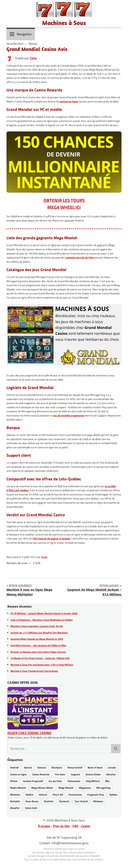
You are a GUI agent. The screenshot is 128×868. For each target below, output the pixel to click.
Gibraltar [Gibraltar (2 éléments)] (111, 774)
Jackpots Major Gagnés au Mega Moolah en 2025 (37, 639)
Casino (86, 826)
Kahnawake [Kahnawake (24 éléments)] (74, 781)
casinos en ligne (69, 101)
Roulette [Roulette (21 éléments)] (49, 801)
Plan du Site (61, 826)
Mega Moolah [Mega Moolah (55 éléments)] (66, 788)
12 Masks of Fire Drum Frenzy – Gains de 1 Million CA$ (40, 658)
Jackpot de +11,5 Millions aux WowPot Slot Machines (39, 633)
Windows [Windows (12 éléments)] (98, 801)
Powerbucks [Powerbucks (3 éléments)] (75, 795)
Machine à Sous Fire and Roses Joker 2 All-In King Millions (42, 665)
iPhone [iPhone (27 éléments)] (14, 781)
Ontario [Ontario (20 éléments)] (43, 795)
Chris (33, 58)
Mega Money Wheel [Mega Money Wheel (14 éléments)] (42, 788)
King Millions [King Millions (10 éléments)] (93, 781)
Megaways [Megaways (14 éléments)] (85, 788)
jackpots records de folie (80, 258)
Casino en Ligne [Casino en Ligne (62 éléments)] (18, 774)
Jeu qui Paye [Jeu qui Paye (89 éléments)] (55, 781)
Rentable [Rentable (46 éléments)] (15, 801)
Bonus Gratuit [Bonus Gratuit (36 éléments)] (75, 767)
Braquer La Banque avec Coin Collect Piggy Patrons (38, 652)
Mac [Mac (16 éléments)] (107, 781)
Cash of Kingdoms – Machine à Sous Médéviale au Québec (42, 620)
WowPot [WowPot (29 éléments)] (15, 808)
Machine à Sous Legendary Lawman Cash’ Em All (37, 626)
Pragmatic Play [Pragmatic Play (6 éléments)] (96, 795)
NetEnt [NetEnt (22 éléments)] (30, 795)
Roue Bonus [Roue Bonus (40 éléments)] (32, 801)
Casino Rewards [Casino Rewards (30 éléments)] (41, 774)
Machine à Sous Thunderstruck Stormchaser (34, 671)
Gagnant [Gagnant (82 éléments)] (76, 774)
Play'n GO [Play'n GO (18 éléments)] (58, 795)
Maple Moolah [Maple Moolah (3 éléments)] (18, 788)
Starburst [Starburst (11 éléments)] (64, 801)
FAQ (75, 826)
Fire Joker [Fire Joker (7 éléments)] (60, 774)
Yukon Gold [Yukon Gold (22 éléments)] (31, 808)
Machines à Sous (64, 23)
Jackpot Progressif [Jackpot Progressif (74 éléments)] (33, 781)
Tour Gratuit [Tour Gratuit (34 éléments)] (81, 801)
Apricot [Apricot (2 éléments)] (28, 767)
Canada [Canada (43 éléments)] (112, 767)
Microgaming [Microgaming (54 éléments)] (103, 788)
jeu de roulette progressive (69, 415)
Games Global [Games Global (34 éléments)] (93, 774)
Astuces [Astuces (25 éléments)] (42, 767)
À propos (44, 826)
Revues (33, 43)
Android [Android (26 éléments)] (14, 767)
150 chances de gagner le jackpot (51, 539)
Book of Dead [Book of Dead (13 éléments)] (95, 767)
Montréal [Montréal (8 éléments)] (15, 795)
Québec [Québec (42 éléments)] (114, 795)
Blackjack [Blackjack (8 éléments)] (57, 767)
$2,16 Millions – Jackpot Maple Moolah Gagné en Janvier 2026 (44, 613)
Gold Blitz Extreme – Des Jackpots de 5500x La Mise (38, 645)
